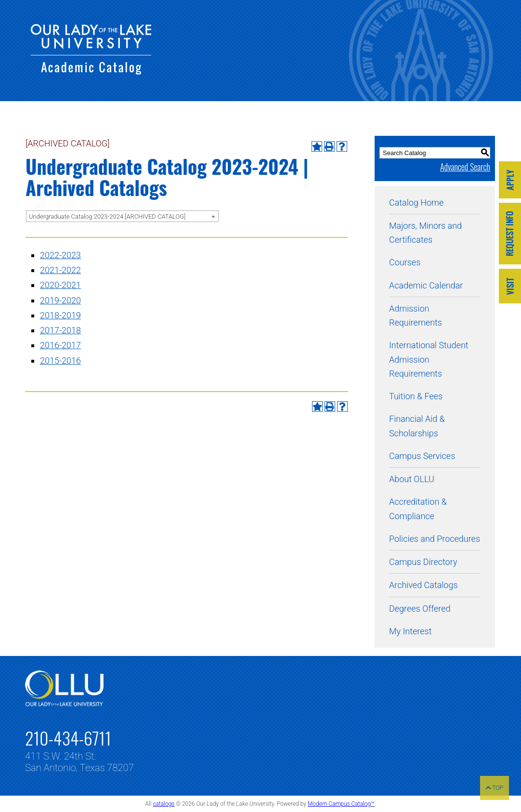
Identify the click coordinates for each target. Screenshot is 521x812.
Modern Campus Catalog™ (341, 804)
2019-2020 (60, 300)
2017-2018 (60, 330)
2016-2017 (60, 345)
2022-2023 (60, 255)
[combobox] (122, 216)
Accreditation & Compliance (418, 509)
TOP (495, 788)
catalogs (163, 804)
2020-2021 (60, 285)
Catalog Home (416, 203)
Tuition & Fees (416, 396)
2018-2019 (60, 315)
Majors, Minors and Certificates (425, 233)
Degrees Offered (420, 609)
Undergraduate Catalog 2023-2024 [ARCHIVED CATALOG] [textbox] (107, 216)
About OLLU (412, 479)
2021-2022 (60, 270)
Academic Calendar (426, 285)
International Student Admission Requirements (429, 359)
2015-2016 (60, 360)
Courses (405, 262)
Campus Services (422, 456)
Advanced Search (465, 167)
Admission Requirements (416, 315)
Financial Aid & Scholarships (417, 426)
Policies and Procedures (435, 539)
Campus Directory (423, 562)
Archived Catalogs (423, 585)
